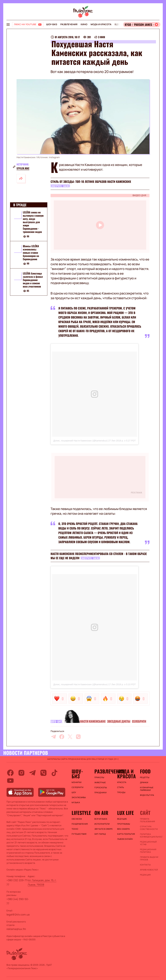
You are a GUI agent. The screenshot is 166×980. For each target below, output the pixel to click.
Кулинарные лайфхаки (147, 789)
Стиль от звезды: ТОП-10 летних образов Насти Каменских (91, 182)
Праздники (100, 793)
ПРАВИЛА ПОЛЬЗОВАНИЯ (147, 820)
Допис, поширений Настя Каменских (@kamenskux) (80, 441)
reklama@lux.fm (16, 929)
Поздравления (80, 824)
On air (101, 813)
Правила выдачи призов (149, 858)
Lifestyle (81, 813)
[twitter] (70, 737)
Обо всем (77, 819)
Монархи (77, 782)
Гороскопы (101, 788)
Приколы (99, 777)
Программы (124, 824)
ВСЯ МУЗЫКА (101, 819)
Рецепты (145, 777)
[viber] (78, 737)
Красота (122, 782)
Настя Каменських (93, 721)
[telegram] (53, 737)
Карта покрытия (126, 834)
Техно (75, 829)
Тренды (121, 792)
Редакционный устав (148, 843)
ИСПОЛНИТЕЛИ (102, 824)
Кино (84, 24)
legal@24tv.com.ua (18, 915)
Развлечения (69, 24)
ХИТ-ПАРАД (100, 834)
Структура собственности (149, 828)
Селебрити (139, 721)
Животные (100, 783)
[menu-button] (8, 25)
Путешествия (79, 834)
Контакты (145, 865)
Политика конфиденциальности (150, 836)
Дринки (144, 783)
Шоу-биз (52, 24)
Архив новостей (149, 870)
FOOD (145, 771)
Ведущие (122, 819)
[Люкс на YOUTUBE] (28, 25)
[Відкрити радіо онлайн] (142, 25)
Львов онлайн (125, 839)
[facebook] (62, 737)
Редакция (145, 875)
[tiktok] (54, 773)
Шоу (74, 792)
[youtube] (10, 781)
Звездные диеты (119, 721)
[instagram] (21, 773)
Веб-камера (123, 829)
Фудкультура (147, 795)
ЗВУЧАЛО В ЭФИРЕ (104, 829)
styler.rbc (23, 168)
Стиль (121, 787)
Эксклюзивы (79, 797)
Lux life (125, 813)
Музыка (76, 803)
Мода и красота (101, 24)
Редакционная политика (148, 851)
